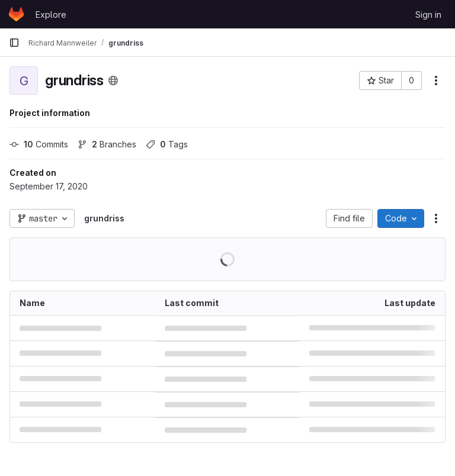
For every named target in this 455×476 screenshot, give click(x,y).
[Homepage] (16, 14)
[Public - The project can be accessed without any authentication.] (113, 81)
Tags (167, 144)
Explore (51, 15)
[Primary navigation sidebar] (14, 43)
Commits (39, 144)
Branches (107, 144)
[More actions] (436, 81)
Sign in (428, 15)
